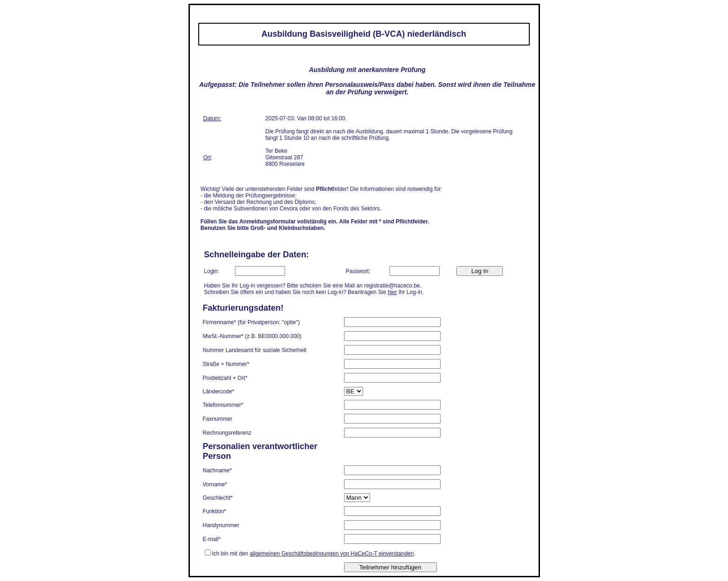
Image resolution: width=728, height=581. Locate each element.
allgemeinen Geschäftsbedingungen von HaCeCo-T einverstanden (332, 554)
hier (392, 292)
